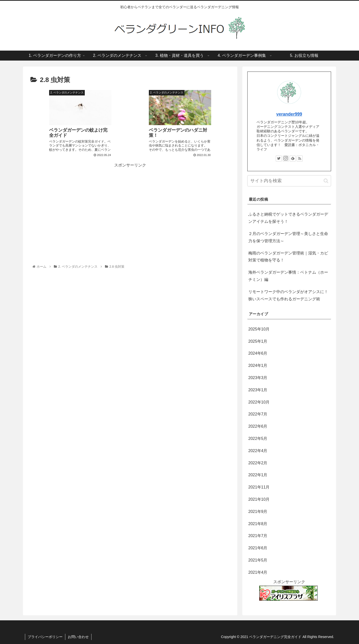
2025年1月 (258, 341)
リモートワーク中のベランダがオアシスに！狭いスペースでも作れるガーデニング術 (288, 295)
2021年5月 (258, 560)
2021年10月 (259, 499)
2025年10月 (259, 329)
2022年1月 (258, 475)
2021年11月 (259, 487)
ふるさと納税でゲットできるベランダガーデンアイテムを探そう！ (288, 218)
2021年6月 (258, 548)
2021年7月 (258, 536)
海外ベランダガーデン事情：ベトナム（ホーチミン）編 (288, 276)
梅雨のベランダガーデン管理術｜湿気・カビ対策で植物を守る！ (288, 257)
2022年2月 (258, 463)
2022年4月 (258, 451)
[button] (326, 181)
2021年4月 (258, 572)
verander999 (289, 114)
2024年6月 (258, 353)
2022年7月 (258, 414)
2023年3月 (258, 378)
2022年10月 (259, 402)
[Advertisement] (130, 204)
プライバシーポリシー (45, 637)
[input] (289, 181)
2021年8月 (258, 524)
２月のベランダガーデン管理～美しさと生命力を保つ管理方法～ (288, 237)
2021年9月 (258, 512)
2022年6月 (258, 426)
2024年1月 (258, 365)
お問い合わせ (78, 637)
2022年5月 (258, 439)
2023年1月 (258, 390)
